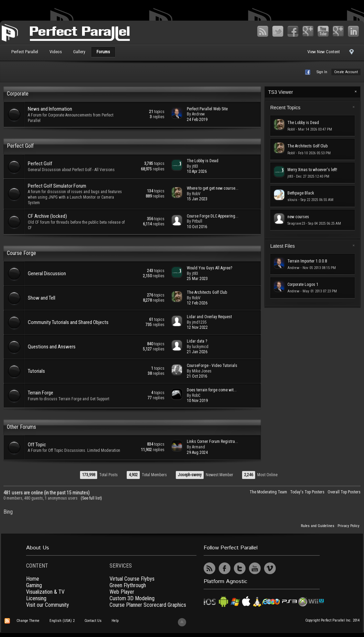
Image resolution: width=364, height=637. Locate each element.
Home (33, 579)
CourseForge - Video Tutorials (212, 366)
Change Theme (28, 621)
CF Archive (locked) (47, 216)
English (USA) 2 (62, 621)
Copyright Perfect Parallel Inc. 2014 (332, 620)
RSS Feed (263, 31)
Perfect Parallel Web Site (207, 109)
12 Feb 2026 (197, 303)
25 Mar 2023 (197, 279)
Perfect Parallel (25, 52)
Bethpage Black (301, 193)
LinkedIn (353, 31)
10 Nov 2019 (197, 401)
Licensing (36, 598)
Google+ (308, 31)
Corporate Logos (303, 284)
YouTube (323, 31)
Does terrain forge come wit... (212, 390)
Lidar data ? (197, 341)
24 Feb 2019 (197, 120)
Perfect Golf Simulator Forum (57, 186)
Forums (103, 52)
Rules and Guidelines (318, 526)
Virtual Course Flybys (132, 579)
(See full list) (91, 498)
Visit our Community (48, 605)
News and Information (50, 109)
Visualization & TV (45, 592)
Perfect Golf (20, 146)
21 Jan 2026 (197, 352)
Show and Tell (42, 298)
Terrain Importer (307, 261)
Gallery (79, 52)
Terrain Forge (41, 393)
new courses (298, 217)
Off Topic (37, 445)
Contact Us (93, 621)
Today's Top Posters (307, 492)
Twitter (278, 31)
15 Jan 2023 (197, 199)
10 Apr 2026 (197, 171)
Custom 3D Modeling (132, 598)
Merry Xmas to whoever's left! (312, 170)
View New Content (324, 52)
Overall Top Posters (344, 492)
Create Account (346, 72)
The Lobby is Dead (203, 161)
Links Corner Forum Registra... (212, 442)
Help (115, 621)
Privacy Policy (349, 526)
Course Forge (21, 253)
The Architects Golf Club (207, 292)
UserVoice (285, 568)
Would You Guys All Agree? (209, 268)
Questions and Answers (52, 347)
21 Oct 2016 (197, 376)
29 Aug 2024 (197, 452)
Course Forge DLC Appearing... (213, 216)
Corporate (18, 94)
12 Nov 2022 (197, 327)
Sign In (322, 72)
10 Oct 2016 (197, 227)
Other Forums (21, 427)
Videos (56, 52)
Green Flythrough (128, 585)
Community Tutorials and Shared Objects (68, 322)
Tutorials (36, 371)
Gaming (34, 585)
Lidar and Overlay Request (209, 317)
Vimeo (338, 31)
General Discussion (47, 273)
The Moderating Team (268, 492)
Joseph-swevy (190, 475)
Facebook (293, 31)
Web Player (122, 592)
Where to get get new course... (213, 188)
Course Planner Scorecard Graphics (148, 605)
